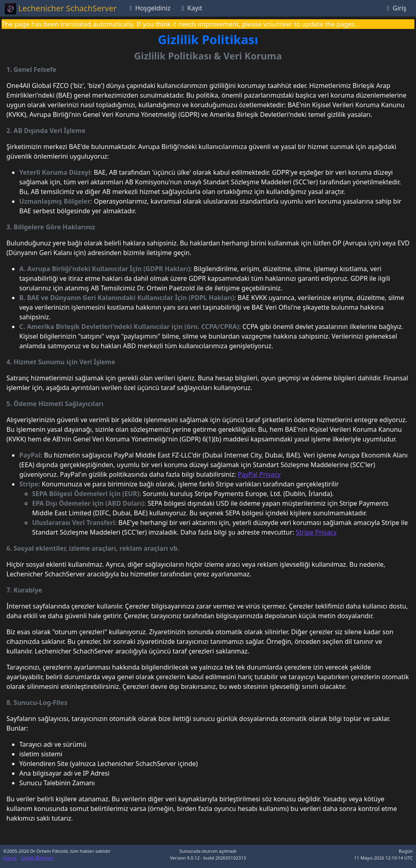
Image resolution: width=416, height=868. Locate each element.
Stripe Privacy (316, 532)
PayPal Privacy (259, 474)
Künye (10, 858)
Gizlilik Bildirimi (37, 858)
